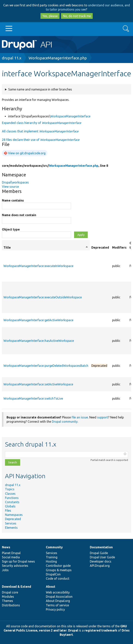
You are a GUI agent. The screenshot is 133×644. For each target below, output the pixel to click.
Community (54, 547)
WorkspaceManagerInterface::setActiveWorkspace (38, 384)
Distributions (11, 605)
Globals (10, 506)
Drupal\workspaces (15, 182)
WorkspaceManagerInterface (70, 116)
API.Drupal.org (100, 566)
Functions (12, 498)
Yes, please (50, 16)
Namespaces (14, 515)
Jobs (5, 570)
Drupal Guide (99, 553)
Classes (10, 494)
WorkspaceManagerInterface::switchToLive (33, 398)
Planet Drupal (11, 553)
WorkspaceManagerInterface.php (58, 58)
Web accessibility (58, 592)
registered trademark (101, 630)
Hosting (51, 561)
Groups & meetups (59, 570)
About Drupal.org (58, 601)
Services (11, 523)
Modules (8, 597)
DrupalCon (53, 574)
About (51, 587)
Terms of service (57, 605)
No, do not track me (77, 16)
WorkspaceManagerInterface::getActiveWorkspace (38, 320)
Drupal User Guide (102, 557)
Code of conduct (58, 578)
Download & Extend (17, 587)
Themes (7, 601)
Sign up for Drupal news (18, 561)
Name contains (13, 200)
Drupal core (10, 592)
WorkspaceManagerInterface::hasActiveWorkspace (39, 341)
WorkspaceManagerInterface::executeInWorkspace (38, 266)
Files (8, 510)
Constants (12, 502)
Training (52, 557)
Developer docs (101, 561)
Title (46, 247)
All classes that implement (40, 131)
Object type (11, 229)
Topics (10, 489)
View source (10, 187)
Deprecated (13, 519)
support (103, 417)
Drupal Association (59, 597)
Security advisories (15, 566)
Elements (11, 528)
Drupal (73, 630)
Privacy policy (55, 609)
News (6, 547)
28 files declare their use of (41, 140)
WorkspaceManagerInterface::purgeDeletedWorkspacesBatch (46, 366)
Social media (11, 557)
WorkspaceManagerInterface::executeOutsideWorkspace (43, 297)
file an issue (80, 417)
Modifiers (119, 247)
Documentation (101, 547)
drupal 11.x (12, 58)
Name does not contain (19, 215)
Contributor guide (58, 566)
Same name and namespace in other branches (40, 89)
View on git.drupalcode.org (27, 153)
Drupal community (65, 422)
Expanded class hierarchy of (42, 123)
